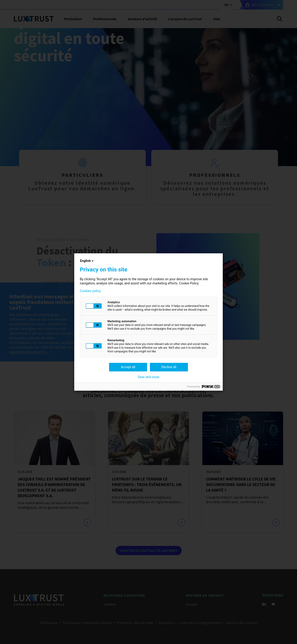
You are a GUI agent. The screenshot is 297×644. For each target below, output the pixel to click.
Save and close (148, 377)
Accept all (128, 367)
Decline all (169, 367)
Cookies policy (90, 291)
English (87, 261)
